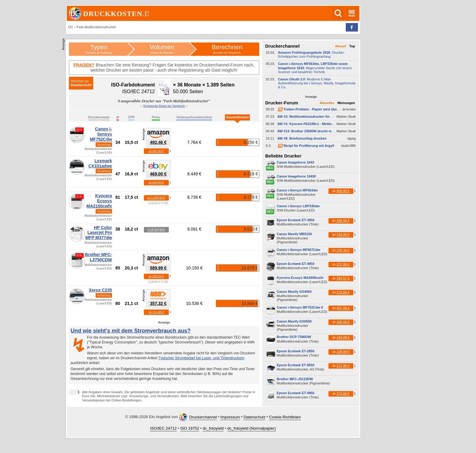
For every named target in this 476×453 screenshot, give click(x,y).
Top (352, 46)
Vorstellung (104, 145)
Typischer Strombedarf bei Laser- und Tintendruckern (201, 358)
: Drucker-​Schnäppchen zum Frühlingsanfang (312, 54)
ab (156, 151)
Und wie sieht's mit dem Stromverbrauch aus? (131, 331)
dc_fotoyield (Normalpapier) (252, 428)
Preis (156, 117)
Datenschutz (254, 417)
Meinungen (346, 103)
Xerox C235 (100, 290)
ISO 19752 (190, 428)
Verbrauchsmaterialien (194, 117)
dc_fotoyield (213, 428)
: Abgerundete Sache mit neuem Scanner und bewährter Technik (315, 68)
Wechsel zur (80, 81)
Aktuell (340, 46)
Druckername (99, 117)
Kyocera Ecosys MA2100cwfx (99, 201)
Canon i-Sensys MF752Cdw (101, 134)
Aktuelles (327, 103)
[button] (352, 27)
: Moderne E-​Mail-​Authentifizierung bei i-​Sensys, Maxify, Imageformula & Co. (317, 83)
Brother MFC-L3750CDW (98, 257)
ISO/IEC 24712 (163, 428)
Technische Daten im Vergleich (164, 106)
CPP (132, 117)
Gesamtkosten (237, 117)
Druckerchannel (203, 417)
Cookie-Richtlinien (285, 417)
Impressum (230, 417)
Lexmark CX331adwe (100, 163)
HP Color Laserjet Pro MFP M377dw (99, 233)
